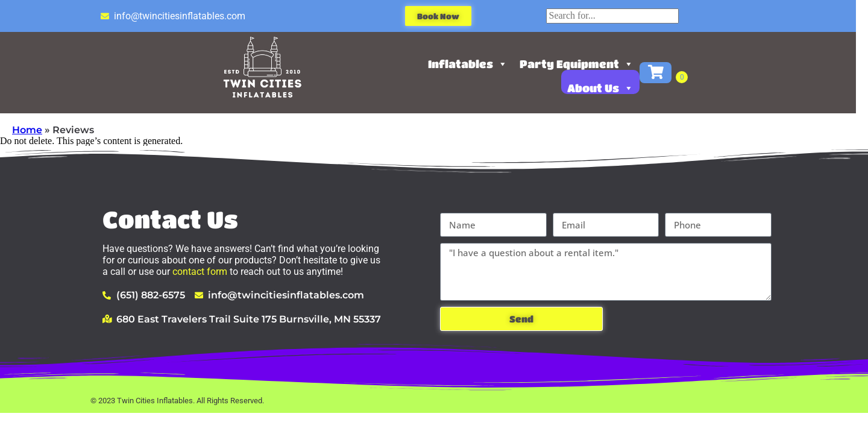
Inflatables (474, 64)
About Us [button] (606, 88)
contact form (200, 272)
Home (27, 130)
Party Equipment (583, 64)
